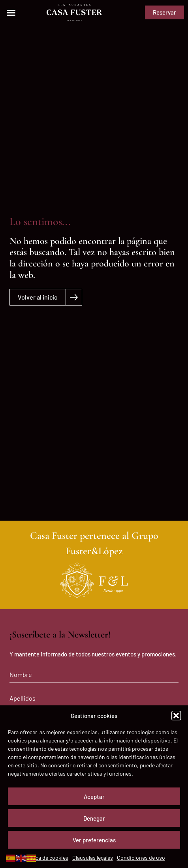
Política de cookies (46, 858)
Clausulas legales (93, 858)
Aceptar (94, 797)
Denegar (94, 818)
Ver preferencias (94, 840)
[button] (176, 716)
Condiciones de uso (141, 858)
